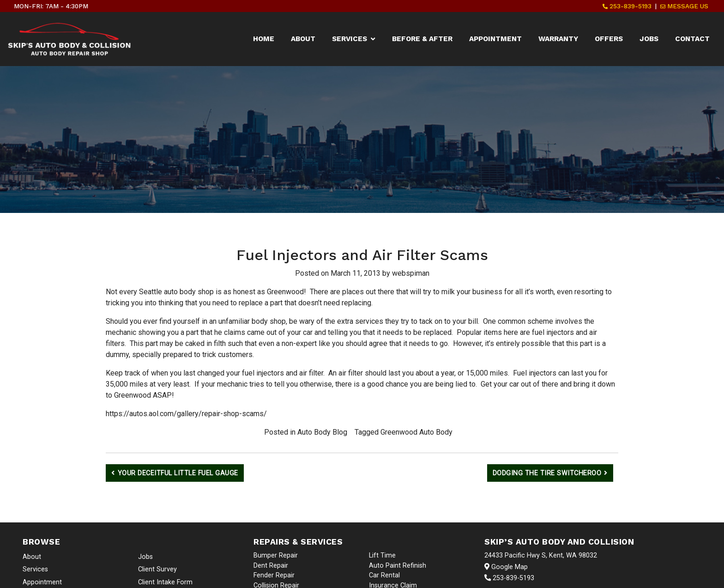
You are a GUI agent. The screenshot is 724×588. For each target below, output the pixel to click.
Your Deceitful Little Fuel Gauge (178, 473)
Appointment (495, 39)
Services (350, 39)
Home (264, 39)
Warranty (558, 39)
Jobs (649, 39)
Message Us (684, 6)
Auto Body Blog (322, 432)
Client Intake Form (165, 582)
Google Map (506, 567)
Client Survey (157, 569)
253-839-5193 (627, 6)
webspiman (411, 273)
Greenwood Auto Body (416, 432)
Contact (692, 39)
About (303, 39)
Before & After (422, 39)
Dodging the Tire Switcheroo (547, 473)
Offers (609, 39)
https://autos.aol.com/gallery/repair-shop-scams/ (186, 414)
